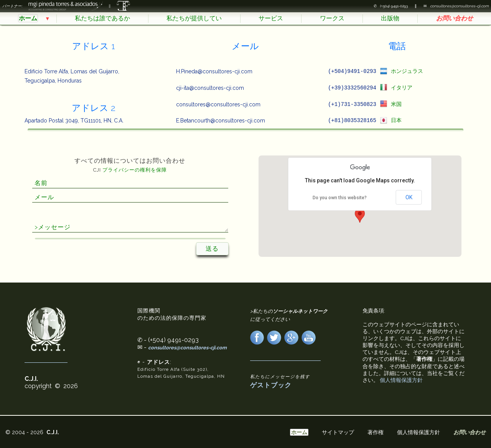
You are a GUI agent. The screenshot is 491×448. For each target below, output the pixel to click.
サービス (271, 18)
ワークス (332, 18)
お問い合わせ (455, 18)
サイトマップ (338, 432)
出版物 (390, 18)
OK (409, 198)
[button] (360, 217)
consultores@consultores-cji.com (187, 349)
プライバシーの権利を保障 (135, 171)
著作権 (376, 432)
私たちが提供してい (194, 18)
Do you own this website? (340, 199)
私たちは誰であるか (102, 18)
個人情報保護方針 (401, 381)
